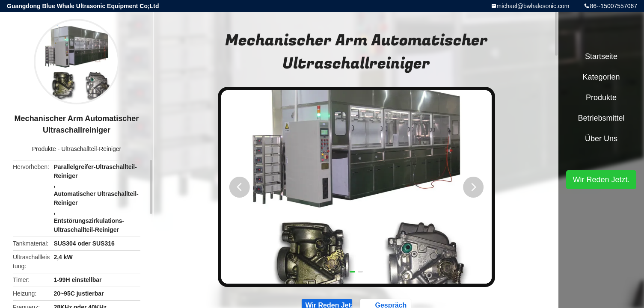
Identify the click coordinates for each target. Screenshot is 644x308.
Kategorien (601, 77)
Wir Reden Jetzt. (601, 180)
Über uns (601, 139)
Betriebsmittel (601, 118)
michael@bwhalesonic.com (533, 6)
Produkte (44, 149)
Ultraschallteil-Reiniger (91, 149)
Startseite (601, 56)
